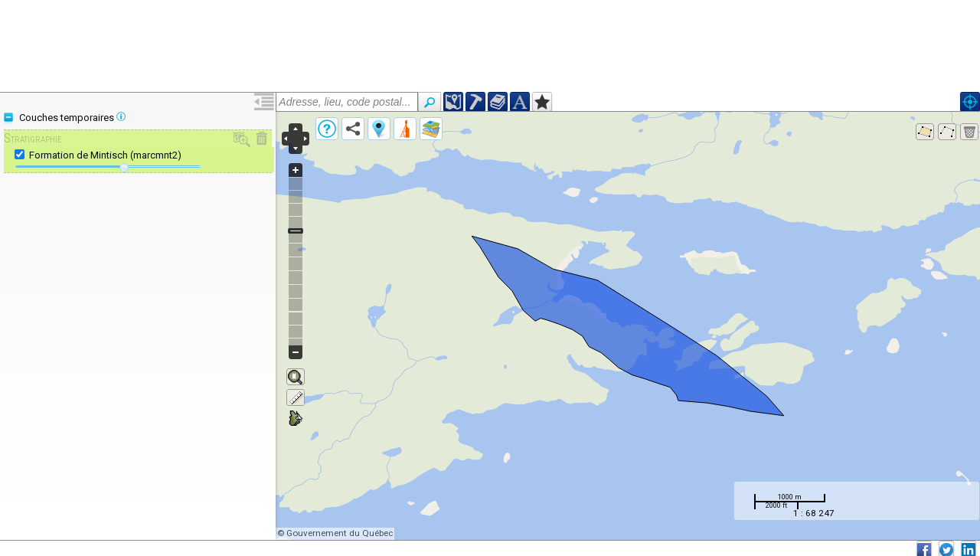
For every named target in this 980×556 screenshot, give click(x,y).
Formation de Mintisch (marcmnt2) (105, 155)
